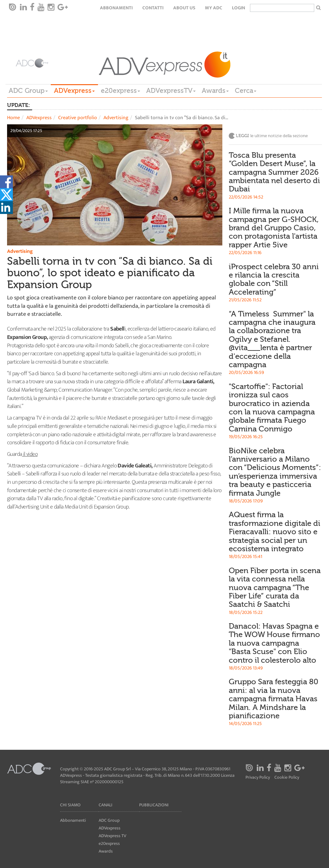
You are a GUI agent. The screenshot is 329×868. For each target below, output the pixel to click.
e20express (120, 91)
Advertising (116, 118)
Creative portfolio (78, 118)
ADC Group (28, 91)
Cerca (246, 91)
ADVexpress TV (112, 836)
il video (30, 454)
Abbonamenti (116, 8)
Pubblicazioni (154, 805)
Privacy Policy (258, 778)
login (239, 8)
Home (13, 118)
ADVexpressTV (171, 91)
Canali (106, 805)
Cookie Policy (287, 778)
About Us (184, 8)
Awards (215, 91)
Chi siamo (70, 805)
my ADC (214, 8)
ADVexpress (74, 91)
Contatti (153, 8)
